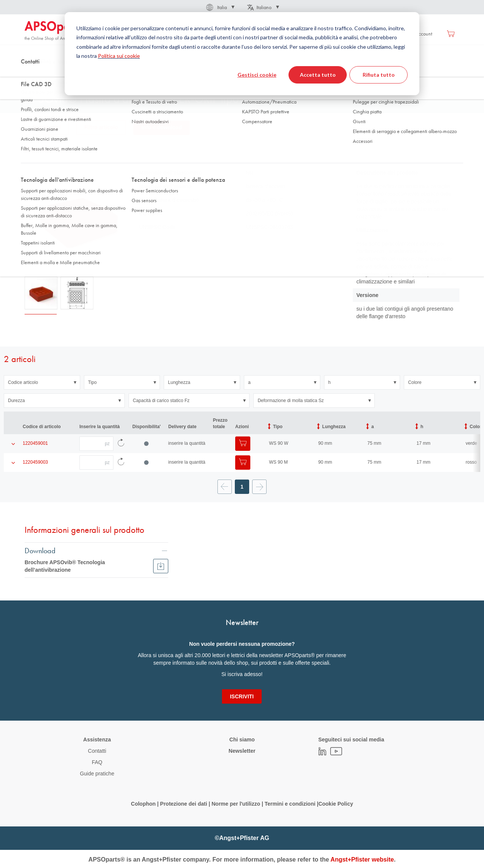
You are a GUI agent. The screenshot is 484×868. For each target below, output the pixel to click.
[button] (220, 7)
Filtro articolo (101, 127)
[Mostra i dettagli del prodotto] (13, 444)
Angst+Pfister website (362, 859)
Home (31, 75)
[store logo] (57, 31)
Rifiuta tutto (379, 75)
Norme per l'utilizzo (236, 804)
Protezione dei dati (183, 804)
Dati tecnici (47, 127)
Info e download (162, 127)
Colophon (143, 804)
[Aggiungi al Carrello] (243, 444)
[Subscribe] (242, 696)
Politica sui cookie (119, 56)
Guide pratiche (97, 774)
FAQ (97, 762)
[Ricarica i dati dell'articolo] (121, 444)
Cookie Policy (336, 804)
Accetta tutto (318, 75)
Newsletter (242, 751)
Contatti (97, 751)
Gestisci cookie (257, 75)
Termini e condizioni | (292, 804)
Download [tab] (40, 550)
